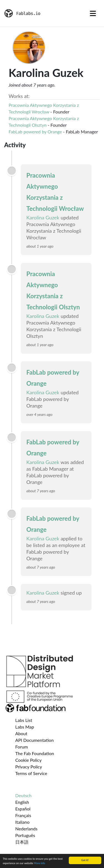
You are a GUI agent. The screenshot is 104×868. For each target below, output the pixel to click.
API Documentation (35, 740)
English (22, 802)
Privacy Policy (29, 767)
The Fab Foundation (35, 753)
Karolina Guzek (43, 217)
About (21, 733)
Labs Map (25, 727)
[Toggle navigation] (93, 13)
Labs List (24, 720)
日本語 (22, 842)
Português (25, 835)
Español (23, 809)
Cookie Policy (28, 760)
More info (40, 863)
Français (23, 815)
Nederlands (26, 829)
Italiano (22, 822)
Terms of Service (31, 773)
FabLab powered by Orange (35, 132)
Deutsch (23, 795)
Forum (21, 747)
